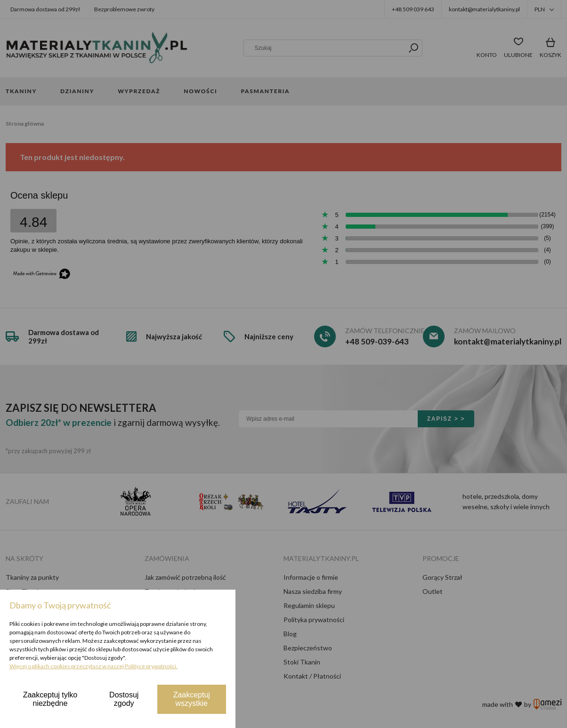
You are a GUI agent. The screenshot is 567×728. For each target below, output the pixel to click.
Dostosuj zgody (124, 699)
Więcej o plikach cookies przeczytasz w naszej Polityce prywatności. (93, 666)
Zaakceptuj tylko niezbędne (50, 699)
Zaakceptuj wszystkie (192, 699)
